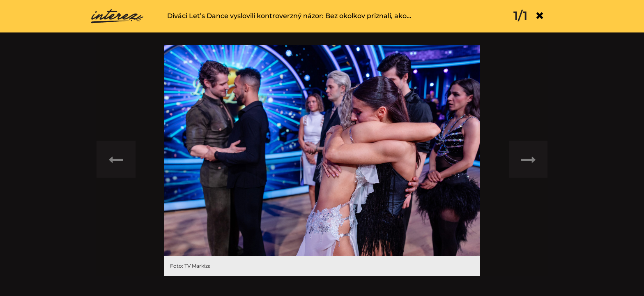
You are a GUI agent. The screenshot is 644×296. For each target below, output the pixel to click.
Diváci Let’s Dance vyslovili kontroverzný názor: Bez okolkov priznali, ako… (289, 16)
